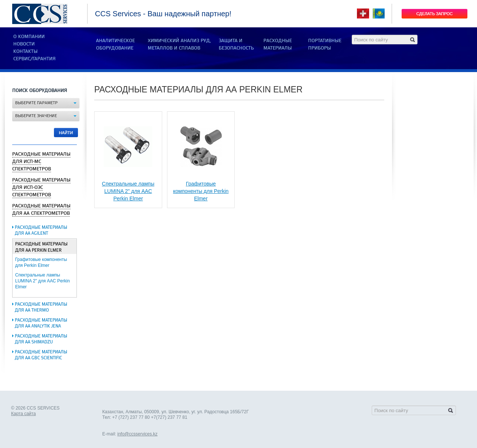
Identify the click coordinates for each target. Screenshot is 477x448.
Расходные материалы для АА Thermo (41, 307)
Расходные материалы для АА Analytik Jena (41, 323)
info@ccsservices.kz (137, 434)
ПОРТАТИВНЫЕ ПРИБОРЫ (325, 44)
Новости (24, 44)
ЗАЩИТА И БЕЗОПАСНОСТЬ (236, 44)
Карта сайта (23, 414)
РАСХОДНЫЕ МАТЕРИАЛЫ (278, 44)
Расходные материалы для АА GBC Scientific (41, 355)
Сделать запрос (435, 14)
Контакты (25, 51)
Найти (66, 133)
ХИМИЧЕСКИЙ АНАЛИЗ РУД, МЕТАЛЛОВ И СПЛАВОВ (179, 44)
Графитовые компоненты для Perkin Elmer (201, 191)
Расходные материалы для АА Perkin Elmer (41, 247)
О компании (29, 37)
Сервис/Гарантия (34, 59)
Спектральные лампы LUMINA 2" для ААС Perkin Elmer (42, 281)
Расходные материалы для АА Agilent (41, 230)
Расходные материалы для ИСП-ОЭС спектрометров (41, 187)
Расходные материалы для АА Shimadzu (41, 339)
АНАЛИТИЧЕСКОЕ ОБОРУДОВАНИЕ (115, 44)
